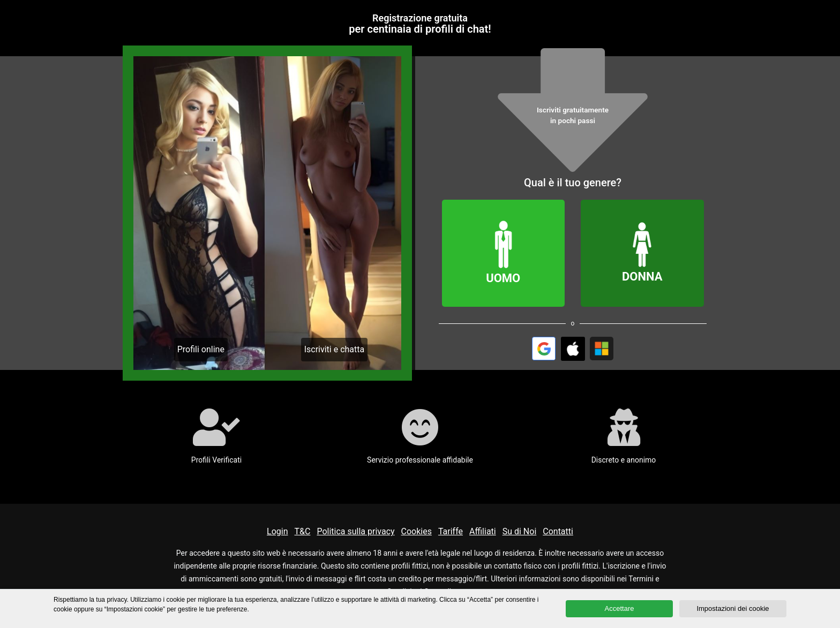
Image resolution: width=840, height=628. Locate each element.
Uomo (504, 252)
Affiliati (483, 531)
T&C (303, 531)
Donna (642, 252)
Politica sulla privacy (355, 531)
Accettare (620, 608)
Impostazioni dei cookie (733, 608)
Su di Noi (520, 531)
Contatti (558, 531)
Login (277, 531)
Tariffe (451, 531)
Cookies (417, 531)
